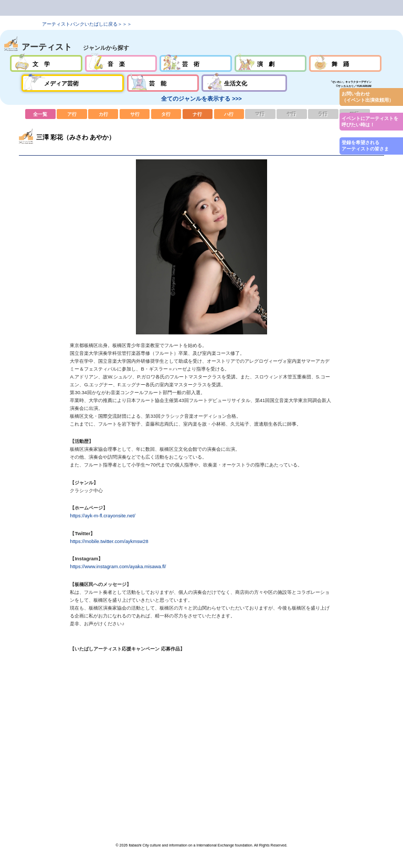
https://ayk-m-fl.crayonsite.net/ (102, 516)
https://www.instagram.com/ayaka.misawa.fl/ (118, 567)
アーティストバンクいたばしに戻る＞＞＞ (87, 24)
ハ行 (229, 114)
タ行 (166, 114)
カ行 (103, 114)
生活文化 (244, 83)
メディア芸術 (73, 83)
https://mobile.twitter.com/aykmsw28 (109, 541)
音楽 (121, 63)
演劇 (271, 63)
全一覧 (40, 114)
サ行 (135, 114)
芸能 (163, 83)
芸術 (195, 63)
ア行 (72, 114)
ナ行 (198, 114)
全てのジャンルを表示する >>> (201, 99)
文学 (46, 63)
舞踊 (345, 63)
